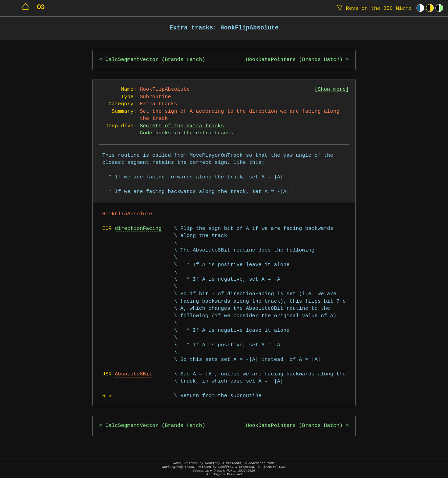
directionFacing (138, 229)
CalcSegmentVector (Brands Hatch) (155, 60)
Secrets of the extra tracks (182, 126)
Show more (332, 90)
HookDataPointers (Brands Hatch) (294, 60)
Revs (373, 8)
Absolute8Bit (134, 374)
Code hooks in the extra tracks (187, 133)
